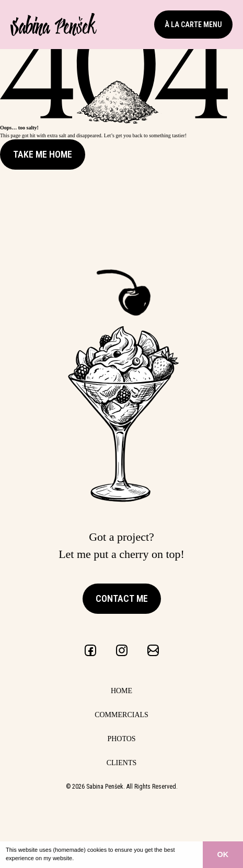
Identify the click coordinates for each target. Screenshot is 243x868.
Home (121, 691)
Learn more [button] (91, 858)
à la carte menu (193, 25)
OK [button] (223, 854)
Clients (122, 763)
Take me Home (43, 154)
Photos (121, 739)
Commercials (121, 715)
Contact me (122, 598)
